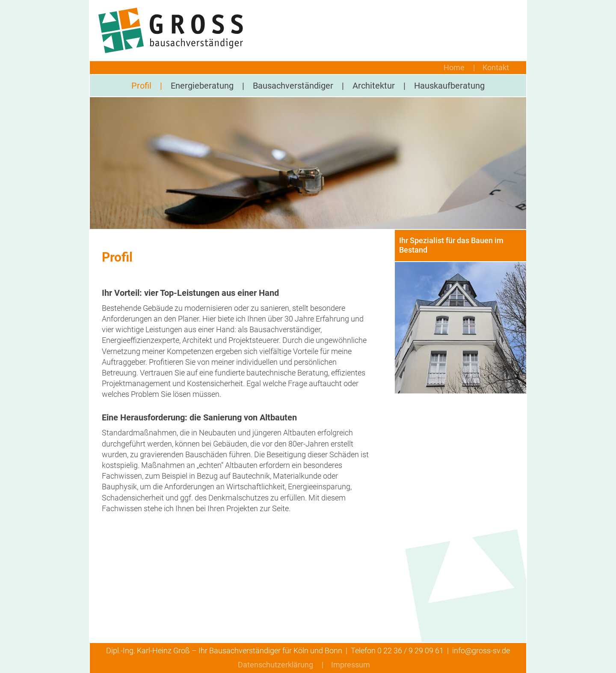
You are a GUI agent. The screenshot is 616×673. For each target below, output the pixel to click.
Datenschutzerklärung (275, 665)
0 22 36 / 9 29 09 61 (410, 651)
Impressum (351, 665)
